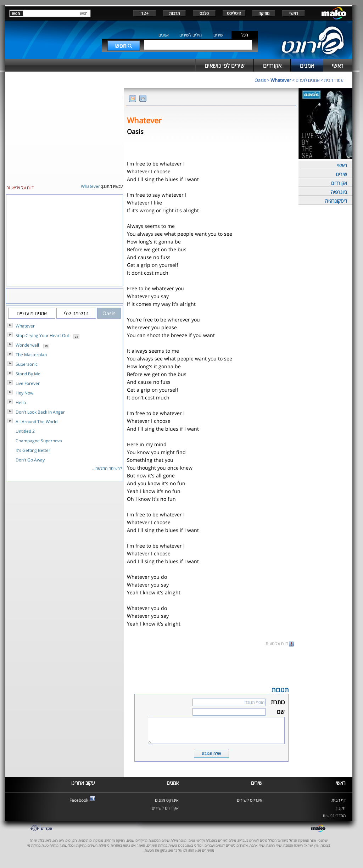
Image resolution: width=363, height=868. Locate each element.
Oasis (260, 80)
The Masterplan (31, 355)
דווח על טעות (280, 643)
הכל (245, 35)
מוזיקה (264, 13)
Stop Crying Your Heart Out (42, 335)
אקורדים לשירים (165, 808)
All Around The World (37, 422)
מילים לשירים (191, 35)
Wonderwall (27, 345)
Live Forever (28, 383)
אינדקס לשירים (250, 800)
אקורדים (339, 183)
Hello (21, 402)
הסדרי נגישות (334, 816)
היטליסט (234, 13)
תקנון (341, 808)
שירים (218, 35)
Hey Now (24, 393)
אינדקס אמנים (167, 800)
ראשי (294, 13)
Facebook (79, 800)
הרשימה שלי (76, 313)
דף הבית (339, 800)
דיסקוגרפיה (336, 201)
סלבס (204, 13)
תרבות (175, 13)
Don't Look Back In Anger (40, 412)
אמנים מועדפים (32, 313)
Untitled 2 (25, 431)
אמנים (164, 35)
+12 (145, 13)
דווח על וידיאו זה (20, 188)
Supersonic (27, 364)
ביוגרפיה (339, 192)
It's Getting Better (33, 450)
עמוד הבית (334, 80)
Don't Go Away (30, 460)
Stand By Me (28, 374)
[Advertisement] (211, 666)
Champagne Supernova (39, 441)
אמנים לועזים (308, 80)
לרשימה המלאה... (107, 468)
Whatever (281, 80)
